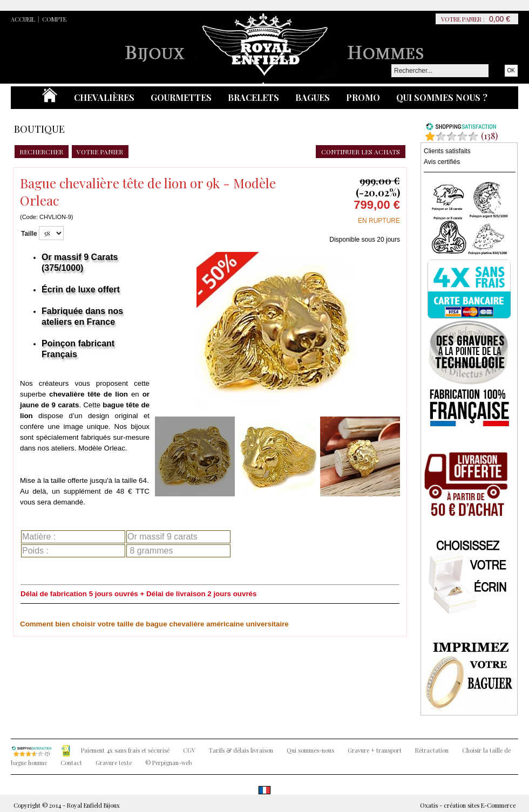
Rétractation (432, 750)
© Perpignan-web (168, 763)
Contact (71, 763)
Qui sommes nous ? (442, 97)
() (489, 136)
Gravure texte (114, 763)
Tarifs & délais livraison (241, 750)
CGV (189, 750)
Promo (363, 97)
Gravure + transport (375, 750)
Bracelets (253, 97)
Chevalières (104, 97)
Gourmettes (181, 97)
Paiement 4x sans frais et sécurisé (125, 750)
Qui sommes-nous (310, 750)
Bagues (313, 97)
